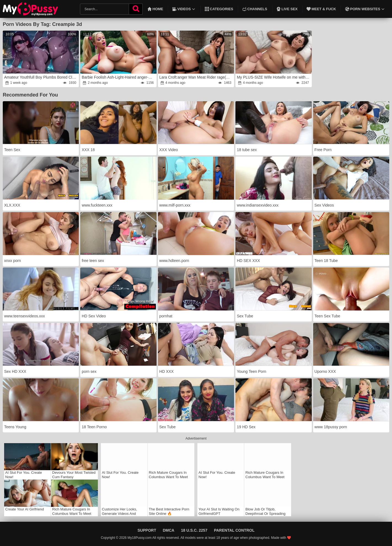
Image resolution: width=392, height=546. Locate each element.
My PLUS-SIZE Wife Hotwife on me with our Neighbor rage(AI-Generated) (274, 77)
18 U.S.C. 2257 (194, 530)
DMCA (168, 530)
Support (147, 530)
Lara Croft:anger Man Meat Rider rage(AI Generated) (196, 77)
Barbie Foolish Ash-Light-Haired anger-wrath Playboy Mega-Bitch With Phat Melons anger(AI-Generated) (119, 77)
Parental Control (234, 530)
